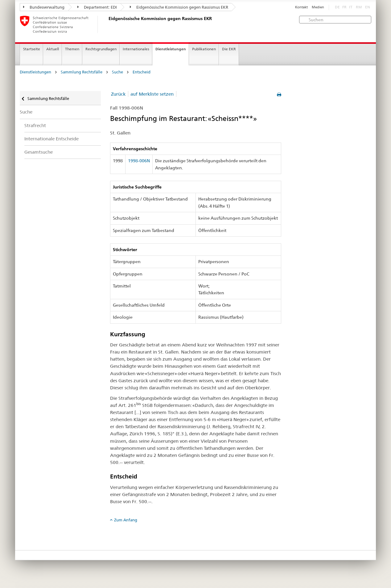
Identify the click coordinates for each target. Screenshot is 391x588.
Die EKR (229, 49)
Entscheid (142, 72)
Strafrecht (35, 125)
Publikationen (204, 49)
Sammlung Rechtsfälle (82, 72)
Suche (117, 72)
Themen (72, 49)
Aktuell (53, 49)
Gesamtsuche (39, 152)
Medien (318, 7)
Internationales (136, 49)
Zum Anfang (126, 520)
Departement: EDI (97, 7)
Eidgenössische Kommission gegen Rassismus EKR (179, 7)
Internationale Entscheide (51, 139)
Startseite (32, 49)
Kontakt (301, 7)
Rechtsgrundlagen (101, 49)
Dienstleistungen (171, 49)
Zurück (118, 94)
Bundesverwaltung (44, 7)
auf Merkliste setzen (152, 94)
